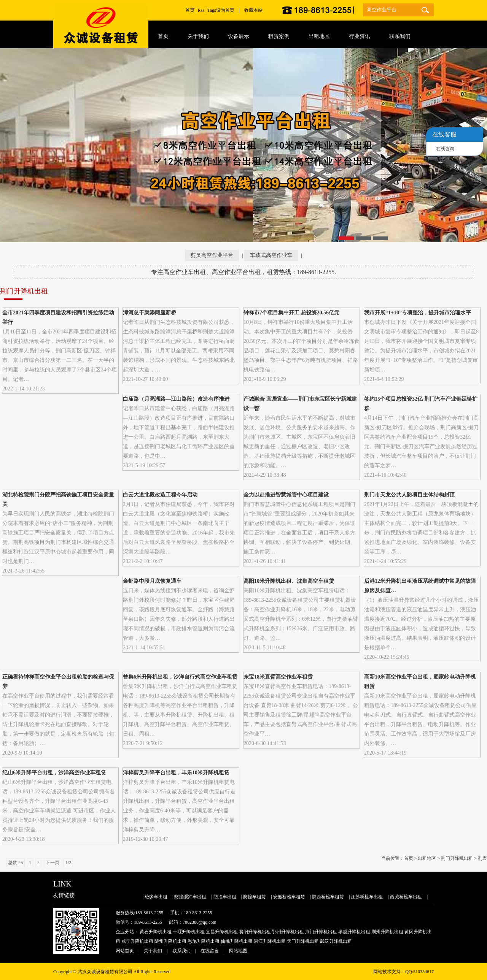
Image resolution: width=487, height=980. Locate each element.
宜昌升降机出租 (222, 932)
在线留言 (210, 951)
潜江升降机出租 (270, 941)
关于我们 (153, 951)
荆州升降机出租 (387, 932)
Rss (201, 10)
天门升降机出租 (303, 941)
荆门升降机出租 (457, 858)
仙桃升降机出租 (237, 941)
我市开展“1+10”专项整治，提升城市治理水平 (418, 313)
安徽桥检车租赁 (289, 897)
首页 (190, 10)
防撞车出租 (225, 897)
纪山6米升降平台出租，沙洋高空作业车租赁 (54, 773)
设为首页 (225, 10)
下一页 (53, 863)
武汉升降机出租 (336, 941)
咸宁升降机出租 (137, 941)
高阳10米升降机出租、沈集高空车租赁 (289, 581)
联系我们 (181, 951)
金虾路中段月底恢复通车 (152, 581)
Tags (212, 10)
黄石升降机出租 (156, 932)
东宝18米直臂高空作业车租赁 (278, 677)
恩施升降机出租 (204, 941)
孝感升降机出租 (354, 932)
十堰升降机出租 (189, 932)
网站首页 (125, 951)
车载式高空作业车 (271, 255)
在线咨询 (445, 149)
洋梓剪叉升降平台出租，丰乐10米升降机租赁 (176, 773)
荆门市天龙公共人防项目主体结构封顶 (409, 495)
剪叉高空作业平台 (212, 255)
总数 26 (15, 863)
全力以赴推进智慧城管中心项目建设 (286, 495)
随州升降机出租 (170, 941)
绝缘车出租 (156, 897)
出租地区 (427, 858)
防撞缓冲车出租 (190, 897)
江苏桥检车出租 (367, 897)
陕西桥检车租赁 (328, 897)
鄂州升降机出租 (288, 932)
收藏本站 (253, 10)
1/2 (68, 863)
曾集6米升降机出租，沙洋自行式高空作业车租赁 (180, 677)
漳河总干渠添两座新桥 (150, 313)
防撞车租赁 (255, 897)
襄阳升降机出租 (255, 932)
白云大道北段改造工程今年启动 (160, 495)
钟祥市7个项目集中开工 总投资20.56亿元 (291, 313)
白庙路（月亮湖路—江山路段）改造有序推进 (176, 399)
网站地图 (238, 951)
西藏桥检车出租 (406, 897)
